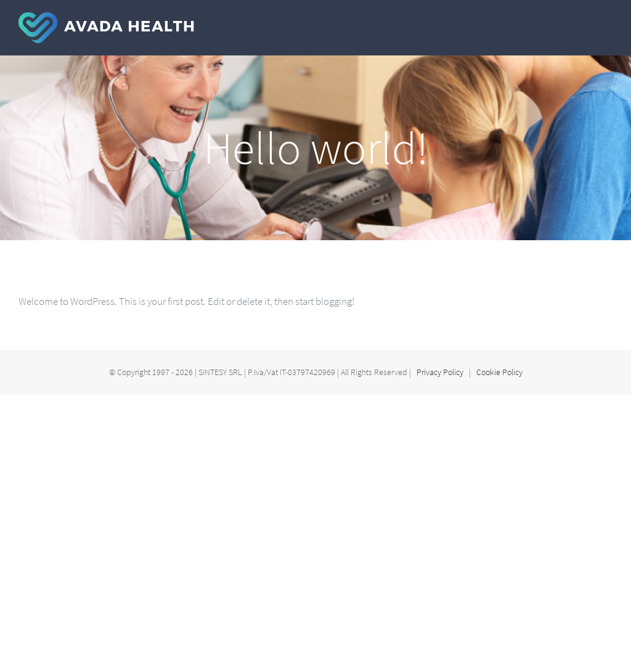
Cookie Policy (499, 372)
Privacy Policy (440, 372)
